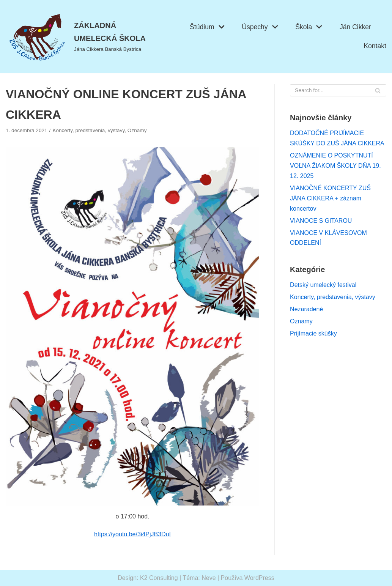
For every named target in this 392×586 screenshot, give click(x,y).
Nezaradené (306, 309)
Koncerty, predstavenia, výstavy (88, 130)
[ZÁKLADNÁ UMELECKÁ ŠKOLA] (82, 36)
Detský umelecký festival (323, 285)
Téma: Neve (199, 578)
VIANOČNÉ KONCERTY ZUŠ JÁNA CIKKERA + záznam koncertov (330, 198)
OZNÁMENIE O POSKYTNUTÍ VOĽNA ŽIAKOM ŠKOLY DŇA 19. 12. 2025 (335, 166)
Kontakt (375, 46)
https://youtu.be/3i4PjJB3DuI (132, 534)
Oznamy (137, 130)
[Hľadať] (338, 90)
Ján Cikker (355, 27)
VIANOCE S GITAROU (321, 221)
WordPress (259, 578)
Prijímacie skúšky (313, 333)
